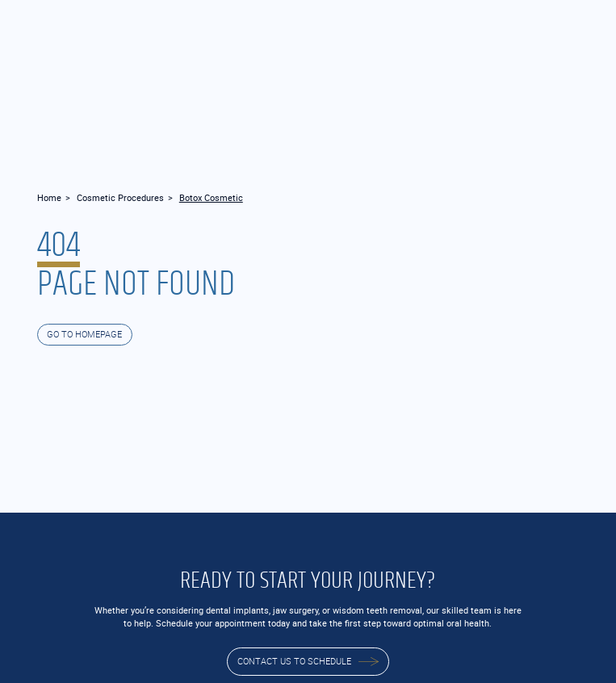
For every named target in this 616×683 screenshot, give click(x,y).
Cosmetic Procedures (120, 198)
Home (49, 198)
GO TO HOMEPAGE (84, 334)
